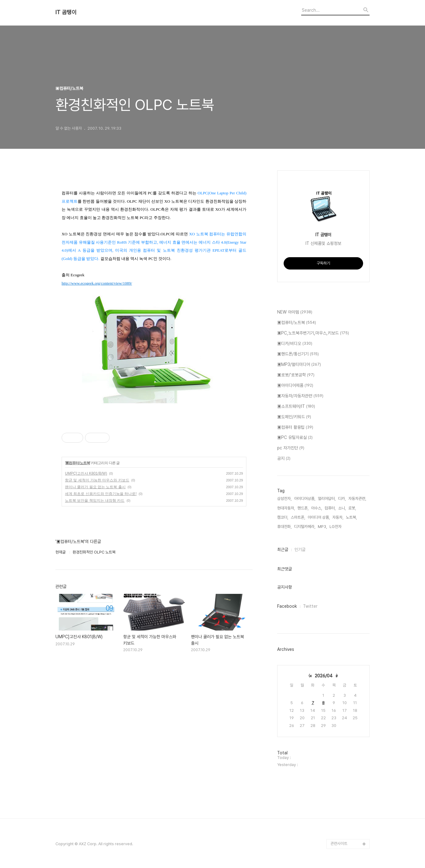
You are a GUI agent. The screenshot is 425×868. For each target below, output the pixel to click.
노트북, (351, 517)
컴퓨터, (330, 508)
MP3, (322, 527)
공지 (284, 459)
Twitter (310, 606)
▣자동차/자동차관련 (300, 396)
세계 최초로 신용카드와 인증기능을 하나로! (101, 494)
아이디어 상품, (319, 517)
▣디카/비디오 (295, 344)
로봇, (352, 508)
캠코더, (283, 517)
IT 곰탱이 (66, 12)
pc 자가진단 (291, 448)
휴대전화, (284, 527)
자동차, (338, 517)
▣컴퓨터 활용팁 (295, 428)
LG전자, (336, 527)
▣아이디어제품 (295, 386)
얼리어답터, (327, 499)
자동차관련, (357, 499)
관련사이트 (339, 844)
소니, (342, 508)
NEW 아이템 (295, 312)
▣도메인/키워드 (294, 417)
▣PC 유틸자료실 (295, 438)
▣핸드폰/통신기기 (298, 354)
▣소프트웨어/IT (296, 407)
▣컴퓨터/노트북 (77, 463)
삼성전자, (284, 499)
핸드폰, (303, 508)
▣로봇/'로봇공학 (296, 375)
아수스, (317, 508)
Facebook (287, 606)
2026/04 (324, 676)
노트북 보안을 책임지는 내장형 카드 (95, 501)
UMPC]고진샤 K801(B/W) (86, 473)
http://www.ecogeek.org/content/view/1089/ (97, 283)
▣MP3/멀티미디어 (299, 365)
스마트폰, (298, 517)
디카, (342, 499)
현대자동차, (286, 508)
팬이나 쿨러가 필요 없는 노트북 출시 (95, 487)
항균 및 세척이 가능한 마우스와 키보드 (97, 480)
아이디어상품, (305, 499)
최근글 (283, 550)
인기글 (300, 550)
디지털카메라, (305, 527)
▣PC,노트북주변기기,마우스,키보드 (313, 333)
